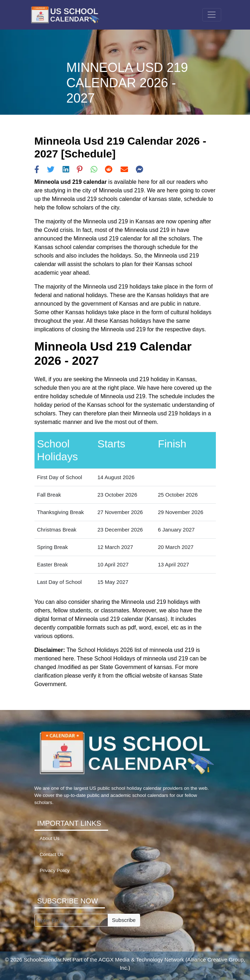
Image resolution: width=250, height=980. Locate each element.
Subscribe (124, 920)
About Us (50, 838)
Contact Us (52, 854)
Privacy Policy (55, 870)
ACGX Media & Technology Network (141, 960)
